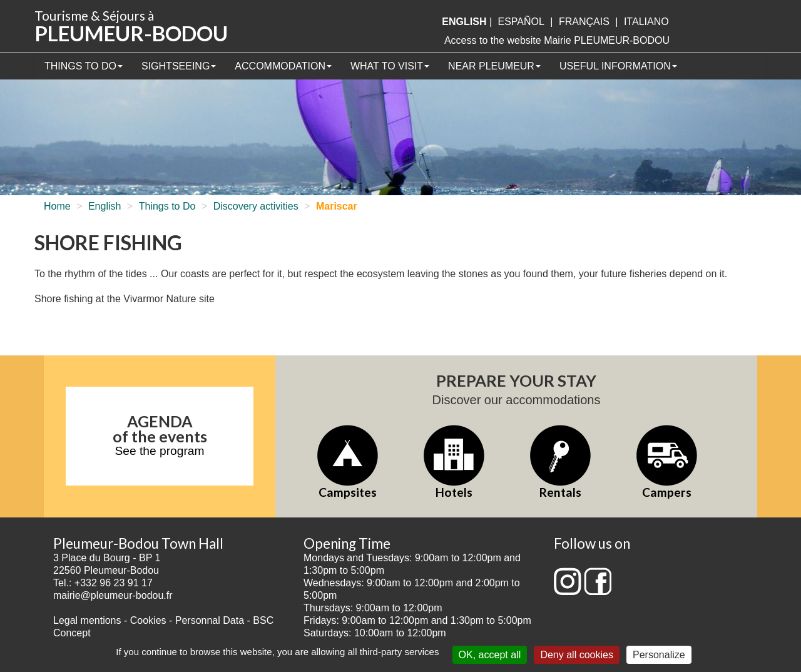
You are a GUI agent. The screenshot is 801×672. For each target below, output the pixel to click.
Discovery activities (256, 206)
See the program (160, 451)
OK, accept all (490, 655)
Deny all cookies (577, 655)
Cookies (148, 620)
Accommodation (283, 66)
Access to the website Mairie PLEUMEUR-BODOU (557, 40)
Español (521, 22)
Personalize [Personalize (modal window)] (659, 655)
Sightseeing (179, 66)
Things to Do (84, 66)
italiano (646, 22)
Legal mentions (87, 620)
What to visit (390, 66)
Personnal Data (210, 620)
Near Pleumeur (494, 66)
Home (57, 206)
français (584, 22)
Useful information (618, 66)
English (105, 206)
